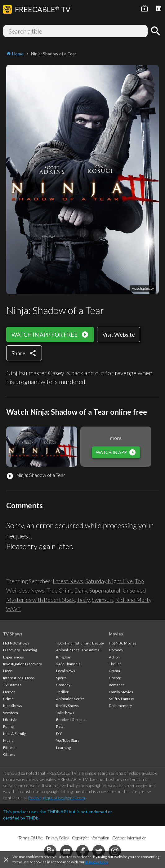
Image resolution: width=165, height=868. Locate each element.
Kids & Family (14, 734)
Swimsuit (103, 600)
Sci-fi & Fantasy (121, 699)
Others (9, 754)
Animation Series (70, 699)
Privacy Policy (97, 862)
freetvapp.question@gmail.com (57, 798)
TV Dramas (12, 685)
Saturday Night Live (109, 581)
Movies (116, 634)
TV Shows (13, 634)
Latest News (68, 581)
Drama (114, 671)
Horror (9, 692)
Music (8, 740)
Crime (8, 699)
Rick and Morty (133, 600)
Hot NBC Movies (123, 643)
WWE (13, 609)
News (8, 671)
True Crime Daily (67, 590)
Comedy (63, 685)
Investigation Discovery (22, 664)
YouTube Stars (68, 740)
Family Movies (121, 692)
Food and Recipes (71, 720)
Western (11, 713)
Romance (117, 685)
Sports (61, 678)
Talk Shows (65, 713)
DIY (59, 734)
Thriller (62, 692)
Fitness (9, 748)
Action (114, 657)
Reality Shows (67, 706)
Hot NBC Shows (16, 643)
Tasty (83, 600)
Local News (66, 671)
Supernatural (105, 590)
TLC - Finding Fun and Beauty (80, 643)
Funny (8, 726)
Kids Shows (13, 706)
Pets (60, 726)
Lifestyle (10, 720)
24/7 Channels (68, 664)
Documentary (120, 706)
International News (19, 678)
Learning (63, 748)
